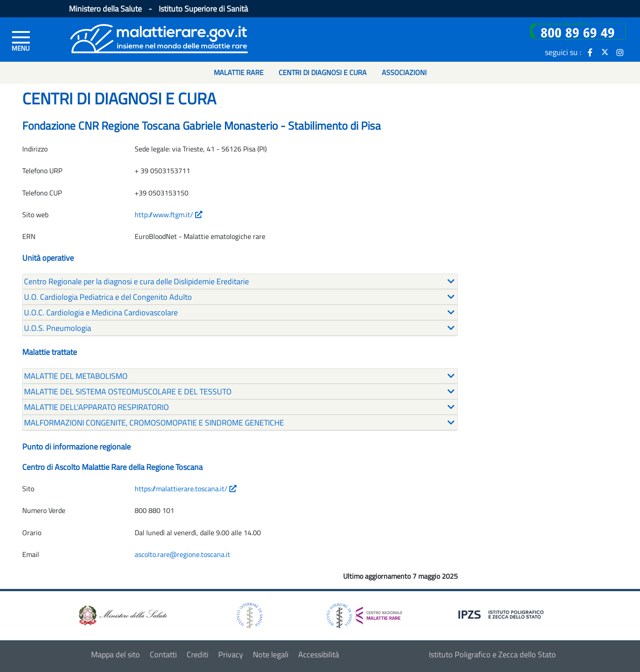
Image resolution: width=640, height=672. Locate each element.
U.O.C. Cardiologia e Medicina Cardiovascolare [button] (101, 312)
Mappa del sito (116, 654)
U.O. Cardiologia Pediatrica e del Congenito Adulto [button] (108, 297)
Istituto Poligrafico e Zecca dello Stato (492, 654)
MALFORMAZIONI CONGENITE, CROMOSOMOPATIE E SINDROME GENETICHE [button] (154, 423)
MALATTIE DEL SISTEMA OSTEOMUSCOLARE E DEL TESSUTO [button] (128, 392)
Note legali (271, 654)
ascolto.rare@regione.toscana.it (182, 554)
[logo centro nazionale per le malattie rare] (364, 613)
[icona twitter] (605, 52)
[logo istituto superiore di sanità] (249, 614)
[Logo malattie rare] (159, 38)
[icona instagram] (620, 52)
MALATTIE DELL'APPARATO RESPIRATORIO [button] (96, 407)
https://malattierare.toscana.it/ (186, 489)
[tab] (240, 282)
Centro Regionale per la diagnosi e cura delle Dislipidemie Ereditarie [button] (136, 281)
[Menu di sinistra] (21, 40)
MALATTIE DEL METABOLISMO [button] (76, 376)
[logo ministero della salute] (122, 614)
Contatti (163, 654)
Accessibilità (319, 654)
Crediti (198, 654)
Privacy (231, 654)
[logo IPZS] (502, 614)
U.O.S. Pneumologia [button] (58, 328)
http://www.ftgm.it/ (168, 215)
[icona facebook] (590, 52)
